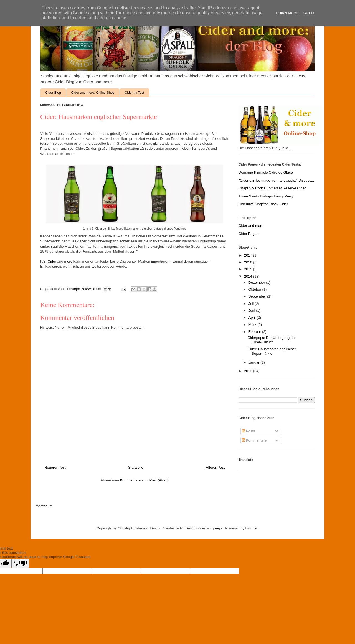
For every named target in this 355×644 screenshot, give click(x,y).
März (253, 325)
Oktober (255, 289)
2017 (249, 255)
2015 (249, 269)
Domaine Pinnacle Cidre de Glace (266, 172)
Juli (252, 304)
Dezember (257, 282)
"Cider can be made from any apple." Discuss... (276, 180)
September (258, 296)
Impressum (44, 506)
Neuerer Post (55, 467)
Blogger (252, 528)
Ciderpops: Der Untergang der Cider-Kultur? (272, 340)
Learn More (287, 13)
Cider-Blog (53, 93)
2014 (249, 276)
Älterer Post (215, 467)
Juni (252, 310)
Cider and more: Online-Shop (93, 93)
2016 (249, 262)
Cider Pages (248, 234)
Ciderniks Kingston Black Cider (263, 204)
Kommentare (254, 440)
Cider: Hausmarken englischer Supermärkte (272, 351)
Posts (248, 431)
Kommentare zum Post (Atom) (144, 480)
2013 (249, 371)
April (253, 317)
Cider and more (60, 261)
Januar (254, 362)
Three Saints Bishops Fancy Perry (266, 196)
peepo (218, 528)
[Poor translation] (20, 563)
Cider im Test (135, 93)
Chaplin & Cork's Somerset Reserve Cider (272, 188)
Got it (309, 13)
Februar (255, 332)
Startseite (136, 467)
